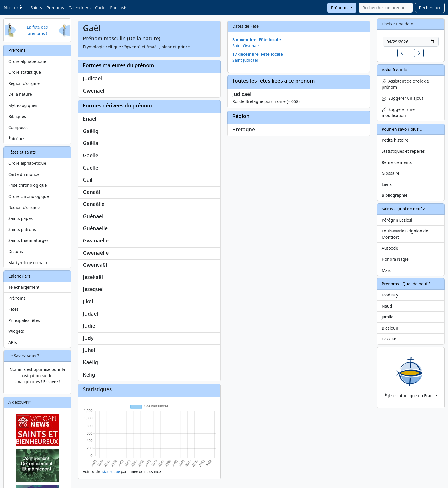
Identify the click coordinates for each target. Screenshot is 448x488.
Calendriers (80, 8)
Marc (387, 270)
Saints (36, 8)
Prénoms (55, 8)
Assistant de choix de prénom (405, 84)
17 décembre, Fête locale (258, 54)
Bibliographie (395, 195)
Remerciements (397, 162)
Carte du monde (24, 174)
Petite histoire (395, 140)
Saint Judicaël (245, 60)
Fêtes (13, 309)
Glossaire (391, 173)
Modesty (390, 295)
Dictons (16, 251)
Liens (387, 184)
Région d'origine (24, 83)
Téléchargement (24, 287)
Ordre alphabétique (27, 61)
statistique (111, 472)
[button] (402, 53)
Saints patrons (22, 229)
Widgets (16, 331)
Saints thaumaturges (28, 240)
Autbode (390, 248)
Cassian (389, 339)
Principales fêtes (24, 320)
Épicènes (17, 139)
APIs (13, 342)
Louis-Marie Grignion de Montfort (405, 234)
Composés (18, 127)
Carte (100, 8)
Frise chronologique (27, 185)
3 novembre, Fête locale (257, 40)
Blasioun (390, 328)
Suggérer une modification (398, 112)
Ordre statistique (25, 72)
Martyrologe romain (28, 263)
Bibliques (17, 116)
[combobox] (386, 8)
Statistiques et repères (403, 151)
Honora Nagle (395, 259)
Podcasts (119, 8)
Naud (387, 306)
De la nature (20, 94)
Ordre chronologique (29, 196)
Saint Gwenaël (246, 46)
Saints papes (20, 218)
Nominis (13, 7)
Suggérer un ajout (403, 98)
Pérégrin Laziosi (397, 220)
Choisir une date (398, 24)
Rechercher (430, 8)
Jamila (388, 317)
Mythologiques (23, 105)
